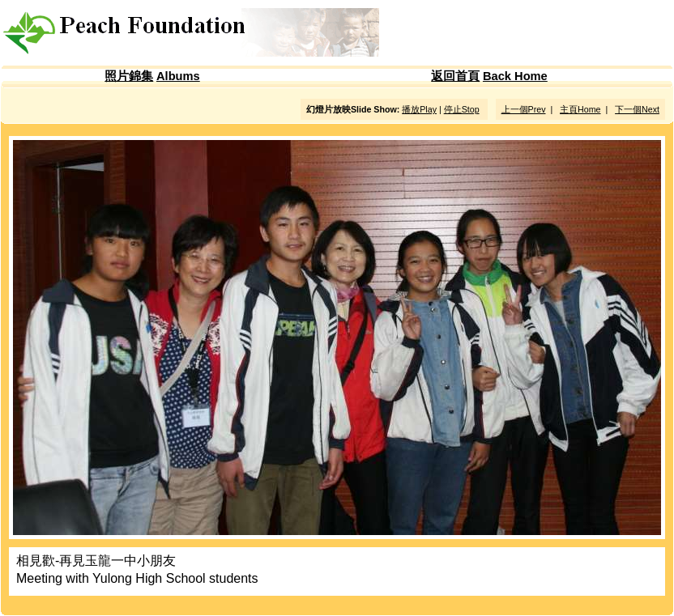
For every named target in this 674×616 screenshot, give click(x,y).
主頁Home (580, 109)
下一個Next (637, 109)
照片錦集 (129, 76)
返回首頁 (455, 76)
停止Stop (462, 109)
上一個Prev (524, 109)
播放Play (419, 109)
